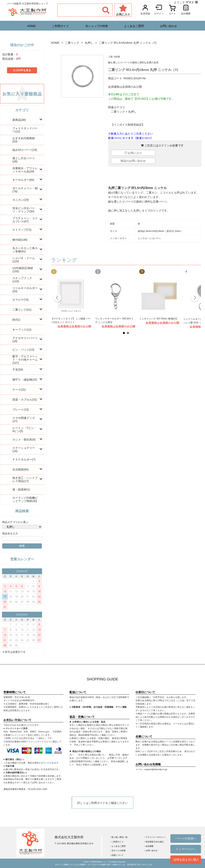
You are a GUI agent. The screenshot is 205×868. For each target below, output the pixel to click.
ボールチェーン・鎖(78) (25, 190)
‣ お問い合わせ (151, 851)
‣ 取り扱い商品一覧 (119, 837)
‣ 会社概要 (149, 846)
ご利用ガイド (60, 26)
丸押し (89, 43)
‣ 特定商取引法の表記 (154, 842)
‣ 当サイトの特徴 (118, 851)
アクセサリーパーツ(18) (25, 340)
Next (194, 298)
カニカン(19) (21, 200)
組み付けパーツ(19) (25, 150)
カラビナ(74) (21, 300)
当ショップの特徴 (96, 26)
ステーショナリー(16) (24, 449)
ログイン (164, 145)
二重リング (72, 43)
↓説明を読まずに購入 (186, 860)
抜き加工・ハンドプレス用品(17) (25, 479)
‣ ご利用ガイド (117, 842)
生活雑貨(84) (21, 469)
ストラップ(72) (22, 230)
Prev (58, 298)
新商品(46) (19, 120)
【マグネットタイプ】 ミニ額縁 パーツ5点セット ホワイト (71, 320)
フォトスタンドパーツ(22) (25, 130)
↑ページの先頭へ (186, 838)
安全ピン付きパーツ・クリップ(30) (24, 210)
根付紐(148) (20, 240)
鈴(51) (16, 320)
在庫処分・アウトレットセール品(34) (25, 170)
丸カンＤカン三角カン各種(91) (25, 250)
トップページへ (186, 849)
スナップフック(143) (22, 280)
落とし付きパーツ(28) (24, 160)
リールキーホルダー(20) (25, 290)
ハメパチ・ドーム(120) (24, 260)
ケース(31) (19, 390)
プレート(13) (21, 410)
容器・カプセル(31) (25, 400)
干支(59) (18, 370)
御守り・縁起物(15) (25, 380)
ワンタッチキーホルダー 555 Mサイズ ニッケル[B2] (114, 320)
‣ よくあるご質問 (118, 846)
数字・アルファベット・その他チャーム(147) (25, 360)
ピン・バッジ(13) (23, 350)
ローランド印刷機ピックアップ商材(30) (25, 499)
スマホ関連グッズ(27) (24, 420)
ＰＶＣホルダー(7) (24, 459)
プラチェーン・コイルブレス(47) (25, 220)
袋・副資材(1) (21, 489)
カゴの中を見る (22, 70)
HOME (31, 26)
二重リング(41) (22, 310)
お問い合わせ (169, 26)
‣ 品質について (117, 855)
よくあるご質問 (134, 26)
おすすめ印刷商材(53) (24, 140)
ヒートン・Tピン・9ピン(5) (25, 430)
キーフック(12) (22, 330)
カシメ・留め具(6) (24, 439)
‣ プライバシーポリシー (155, 837)
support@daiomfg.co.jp (156, 769)
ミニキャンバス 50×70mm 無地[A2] (158, 319)
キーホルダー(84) (23, 180)
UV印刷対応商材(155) (23, 270)
